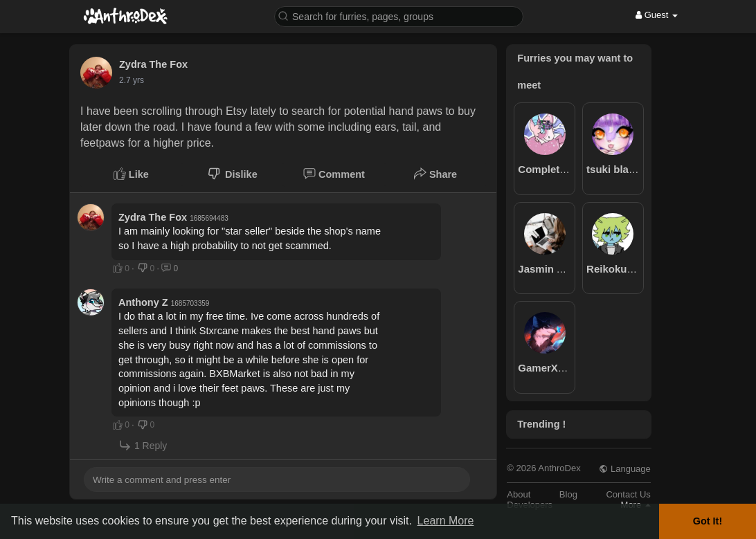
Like (131, 174)
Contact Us (628, 494)
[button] (399, 16)
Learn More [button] (446, 521)
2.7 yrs (132, 80)
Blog (568, 494)
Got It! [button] (708, 521)
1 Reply (143, 445)
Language (624, 469)
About (519, 494)
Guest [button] (657, 15)
